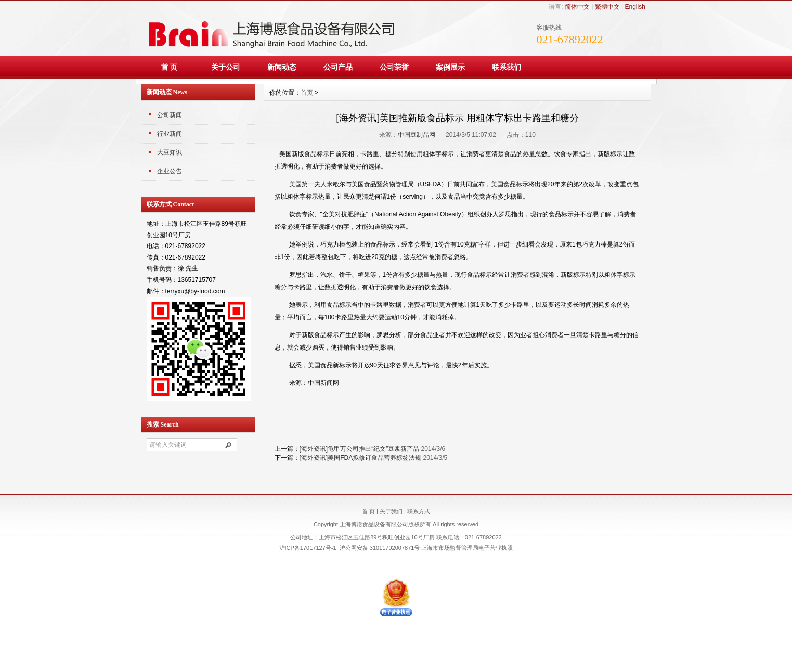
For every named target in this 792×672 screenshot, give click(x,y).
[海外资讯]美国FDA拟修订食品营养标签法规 (361, 458)
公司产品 (338, 67)
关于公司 (226, 67)
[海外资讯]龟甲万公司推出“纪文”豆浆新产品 (360, 449)
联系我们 (507, 67)
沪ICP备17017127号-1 (308, 548)
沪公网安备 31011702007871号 (380, 548)
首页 (307, 93)
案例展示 (450, 67)
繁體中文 (607, 7)
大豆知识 (170, 152)
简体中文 (577, 7)
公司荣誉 (394, 67)
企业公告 (170, 171)
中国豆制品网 (417, 135)
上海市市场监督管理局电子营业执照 (467, 548)
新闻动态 (282, 67)
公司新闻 (170, 115)
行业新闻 (170, 134)
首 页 (170, 67)
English (635, 7)
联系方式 (419, 511)
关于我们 (391, 511)
